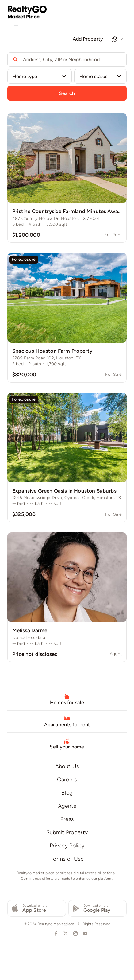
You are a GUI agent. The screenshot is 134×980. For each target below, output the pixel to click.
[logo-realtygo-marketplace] (27, 8)
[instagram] (75, 934)
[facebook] (56, 934)
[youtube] (85, 934)
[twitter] (65, 934)
